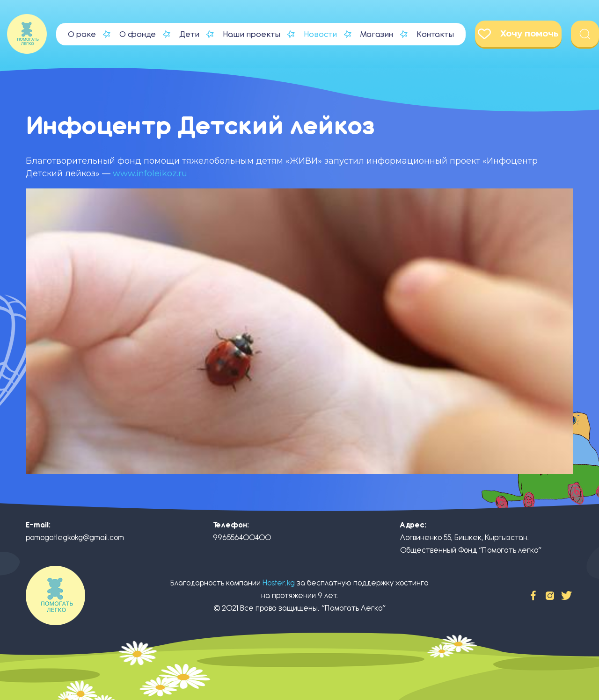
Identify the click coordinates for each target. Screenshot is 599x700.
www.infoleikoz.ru (150, 173)
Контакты (435, 34)
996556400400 (242, 538)
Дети (189, 34)
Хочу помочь (518, 34)
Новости (320, 34)
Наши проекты (252, 34)
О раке (82, 34)
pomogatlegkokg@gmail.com (75, 538)
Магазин (377, 34)
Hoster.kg (279, 583)
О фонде (138, 34)
